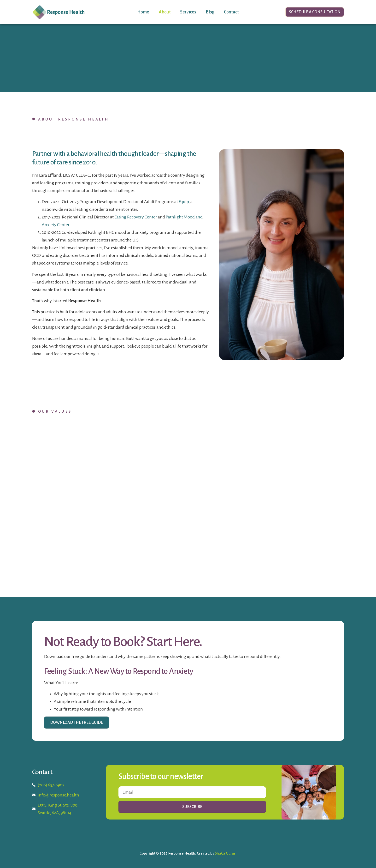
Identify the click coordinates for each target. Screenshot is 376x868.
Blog (210, 12)
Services (188, 12)
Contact (231, 12)
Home (143, 12)
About (165, 12)
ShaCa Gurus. (226, 853)
